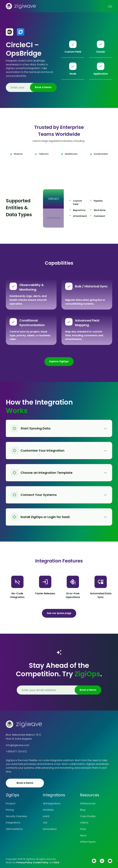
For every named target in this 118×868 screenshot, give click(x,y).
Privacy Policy (24, 862)
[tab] (53, 199)
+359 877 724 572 (16, 752)
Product (11, 803)
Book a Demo (25, 783)
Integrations (13, 823)
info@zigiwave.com (18, 745)
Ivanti (46, 816)
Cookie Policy (40, 862)
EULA (57, 862)
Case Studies (88, 816)
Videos (84, 823)
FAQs (83, 829)
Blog (83, 810)
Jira (45, 823)
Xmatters (48, 810)
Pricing (10, 810)
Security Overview (16, 816)
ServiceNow (50, 829)
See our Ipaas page (59, 613)
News (83, 835)
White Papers (88, 842)
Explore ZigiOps (59, 361)
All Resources (88, 803)
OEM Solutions (14, 829)
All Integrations (52, 803)
